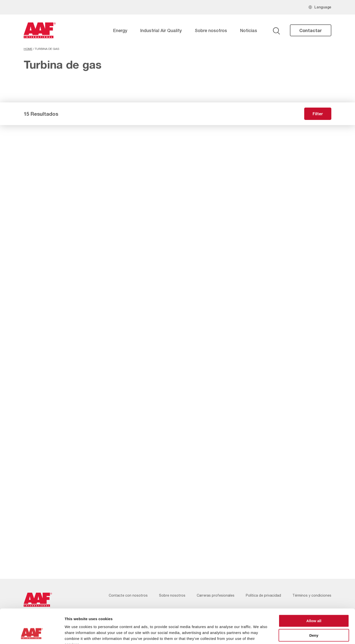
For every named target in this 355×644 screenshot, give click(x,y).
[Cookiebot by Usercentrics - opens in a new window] (32, 634)
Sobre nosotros (211, 30)
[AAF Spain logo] (40, 30)
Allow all (314, 591)
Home (28, 49)
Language (323, 7)
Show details (259, 634)
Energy (120, 30)
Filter (318, 114)
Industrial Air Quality (161, 30)
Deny (314, 605)
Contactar (311, 30)
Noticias (249, 30)
